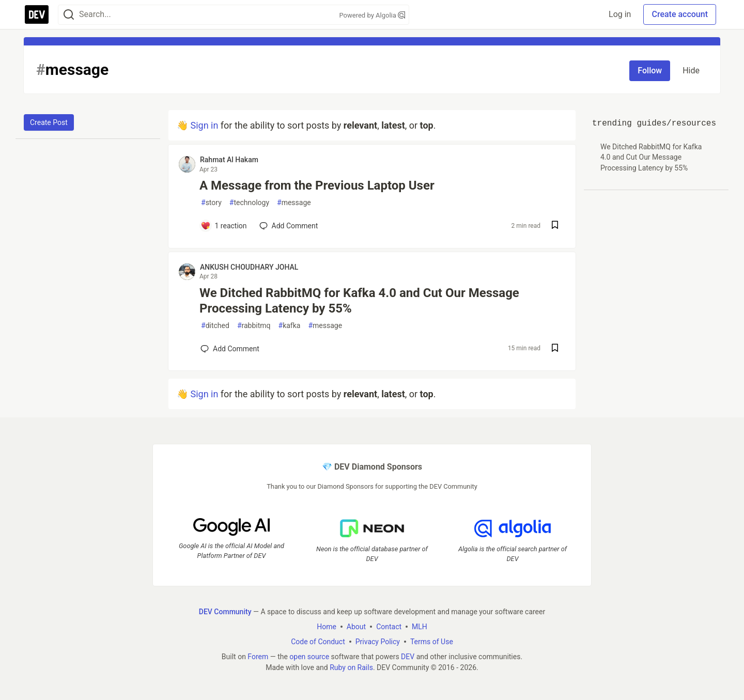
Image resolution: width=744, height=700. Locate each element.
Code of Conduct (318, 642)
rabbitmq (254, 326)
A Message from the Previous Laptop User (317, 185)
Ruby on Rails (351, 667)
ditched (215, 326)
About (356, 627)
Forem (258, 657)
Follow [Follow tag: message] (650, 71)
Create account (680, 14)
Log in (620, 14)
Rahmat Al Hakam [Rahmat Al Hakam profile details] (229, 160)
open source (309, 657)
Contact (389, 627)
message (294, 203)
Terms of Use (432, 642)
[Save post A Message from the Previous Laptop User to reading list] (555, 226)
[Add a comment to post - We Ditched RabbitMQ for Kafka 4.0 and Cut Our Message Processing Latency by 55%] (230, 349)
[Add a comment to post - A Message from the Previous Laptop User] (224, 226)
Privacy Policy (378, 642)
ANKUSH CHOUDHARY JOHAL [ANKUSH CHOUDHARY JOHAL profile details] (249, 267)
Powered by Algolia (372, 15)
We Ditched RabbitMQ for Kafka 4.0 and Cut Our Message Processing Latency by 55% (359, 301)
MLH (420, 627)
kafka (290, 326)
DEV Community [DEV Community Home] (225, 612)
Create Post (49, 122)
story (211, 203)
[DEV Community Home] (37, 14)
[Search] (69, 15)
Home (327, 627)
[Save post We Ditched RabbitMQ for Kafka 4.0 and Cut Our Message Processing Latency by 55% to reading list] (555, 349)
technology (249, 203)
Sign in (204, 125)
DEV (408, 657)
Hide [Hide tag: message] (691, 71)
